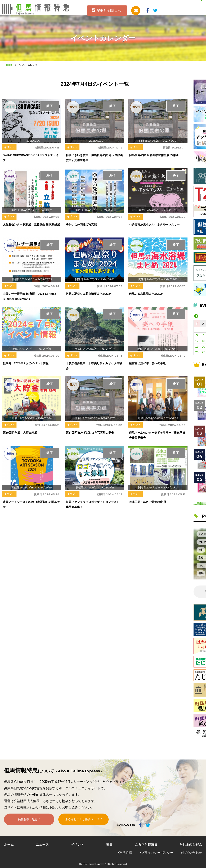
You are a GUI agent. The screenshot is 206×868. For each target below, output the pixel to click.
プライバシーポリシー (157, 853)
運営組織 (126, 853)
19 (197, 346)
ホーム (9, 845)
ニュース (42, 845)
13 (203, 341)
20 (203, 346)
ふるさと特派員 (146, 845)
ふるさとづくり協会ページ (82, 823)
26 (197, 352)
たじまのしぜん (191, 845)
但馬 (201, 573)
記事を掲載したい (110, 11)
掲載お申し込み (28, 823)
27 (203, 352)
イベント (77, 845)
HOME (10, 65)
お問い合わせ (192, 853)
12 (197, 341)
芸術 (201, 550)
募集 (109, 845)
